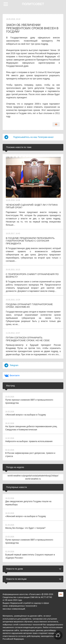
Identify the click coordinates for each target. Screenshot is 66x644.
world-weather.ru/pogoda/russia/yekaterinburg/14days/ (33, 476)
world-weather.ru (33, 479)
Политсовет (33, 4)
